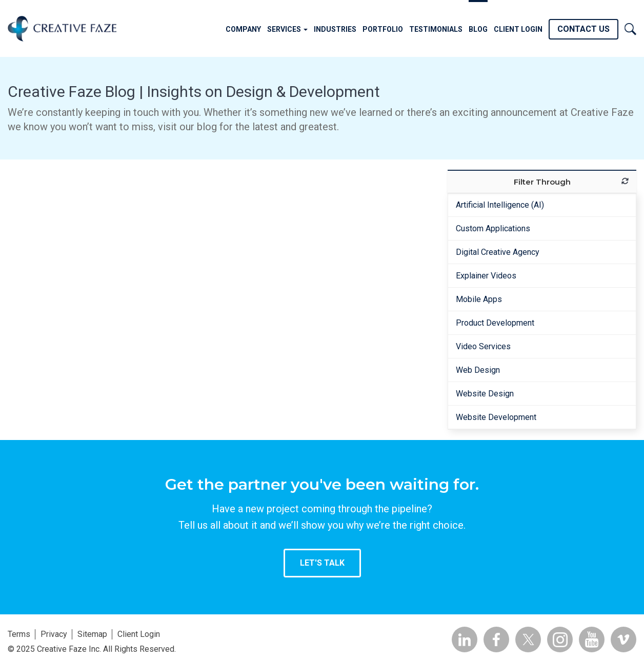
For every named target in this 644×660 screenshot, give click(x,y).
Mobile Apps (479, 299)
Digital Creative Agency (498, 252)
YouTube (592, 639)
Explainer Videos (486, 276)
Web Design (478, 370)
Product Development (495, 323)
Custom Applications (493, 228)
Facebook (496, 639)
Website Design (485, 394)
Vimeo (623, 639)
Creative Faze (62, 28)
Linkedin (465, 639)
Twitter (528, 639)
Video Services (483, 346)
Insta (560, 639)
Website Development (496, 417)
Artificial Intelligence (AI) (500, 205)
